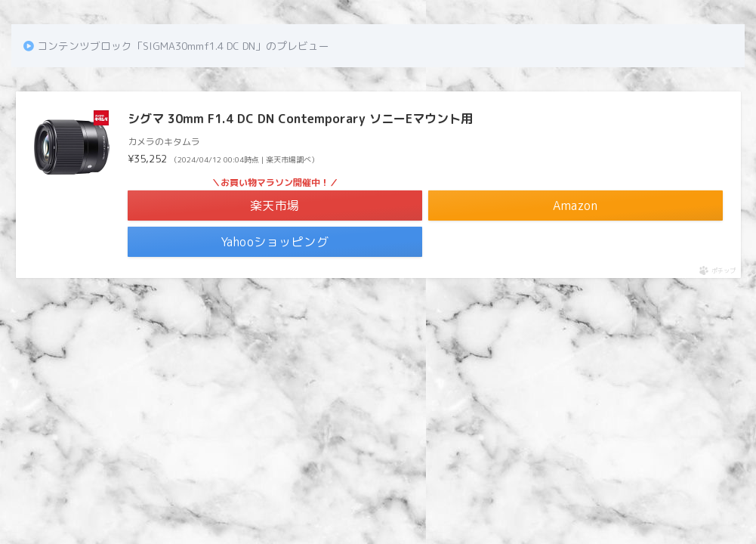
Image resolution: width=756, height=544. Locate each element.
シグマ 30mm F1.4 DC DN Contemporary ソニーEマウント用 (300, 119)
